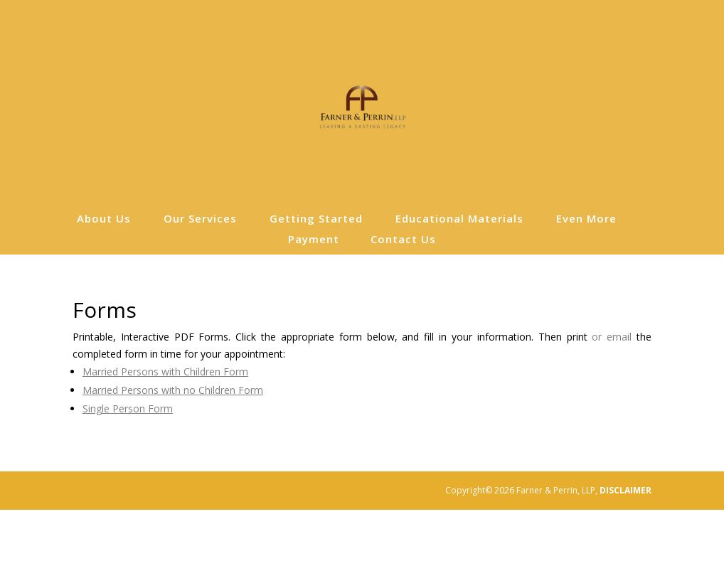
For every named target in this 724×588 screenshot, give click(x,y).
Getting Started (316, 219)
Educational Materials (459, 219)
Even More (586, 219)
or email (612, 337)
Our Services (200, 219)
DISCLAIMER (625, 490)
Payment (314, 240)
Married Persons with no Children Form (173, 390)
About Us (104, 219)
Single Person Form (128, 408)
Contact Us (403, 240)
